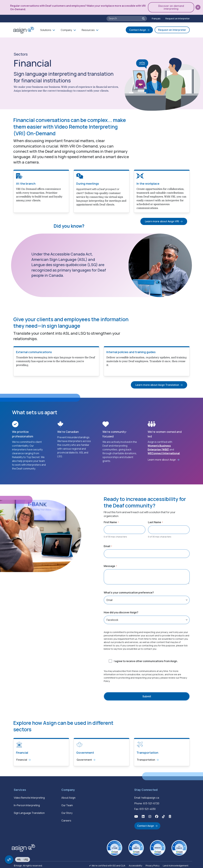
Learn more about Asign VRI (163, 220)
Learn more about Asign (162, 459)
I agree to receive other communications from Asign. (146, 660)
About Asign (68, 797)
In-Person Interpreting (27, 804)
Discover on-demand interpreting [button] (172, 7)
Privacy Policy (152, 864)
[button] (198, 7)
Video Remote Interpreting (29, 797)
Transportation (146, 759)
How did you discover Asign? (121, 612)
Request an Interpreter (178, 18)
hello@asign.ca (150, 797)
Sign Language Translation (29, 812)
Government (84, 759)
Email (108, 546)
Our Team (67, 804)
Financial (22, 759)
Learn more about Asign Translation (158, 384)
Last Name (155, 522)
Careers (66, 819)
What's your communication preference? (129, 592)
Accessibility (135, 864)
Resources (88, 29)
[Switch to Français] (156, 18)
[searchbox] (125, 18)
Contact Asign (138, 29)
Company (66, 29)
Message (110, 565)
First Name (111, 522)
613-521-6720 (151, 802)
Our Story (67, 812)
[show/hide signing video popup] (9, 860)
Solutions (46, 29)
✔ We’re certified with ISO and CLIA (107, 864)
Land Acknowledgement (176, 864)
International (171, 453)
